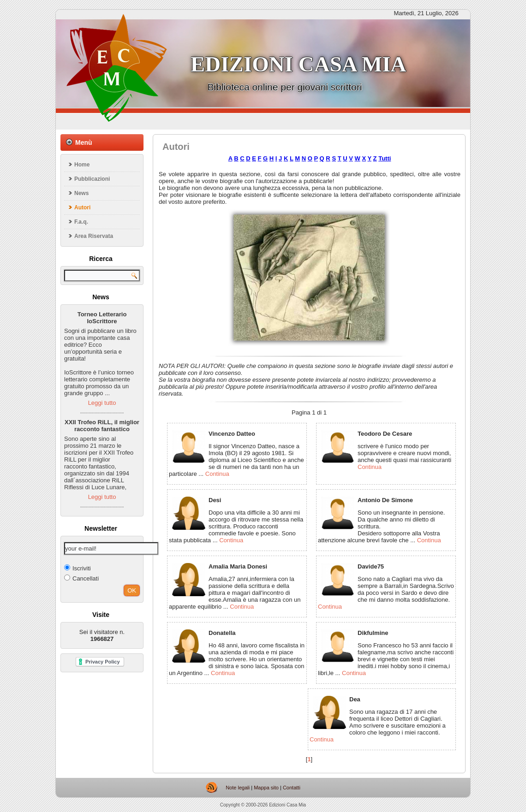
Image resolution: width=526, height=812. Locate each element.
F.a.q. (81, 222)
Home (82, 165)
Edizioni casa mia (298, 64)
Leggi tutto (102, 403)
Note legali (238, 788)
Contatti (292, 788)
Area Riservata (94, 236)
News (81, 193)
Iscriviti (78, 568)
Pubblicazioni (92, 179)
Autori (82, 207)
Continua (217, 474)
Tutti (385, 158)
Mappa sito (266, 788)
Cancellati (81, 578)
